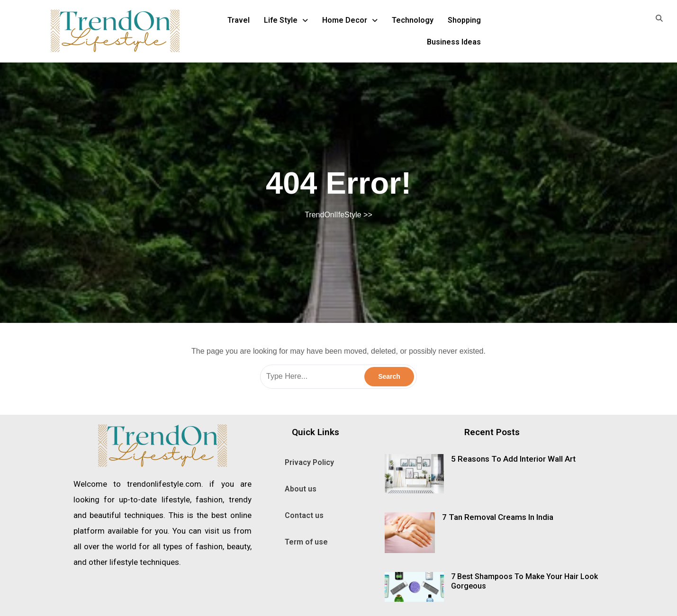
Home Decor (350, 20)
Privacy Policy (309, 462)
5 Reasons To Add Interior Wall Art (513, 459)
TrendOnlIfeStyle (333, 215)
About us (301, 489)
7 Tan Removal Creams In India (498, 517)
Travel (239, 20)
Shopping (464, 20)
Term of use (306, 542)
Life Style (286, 20)
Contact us (304, 515)
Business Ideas (454, 42)
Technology (413, 20)
